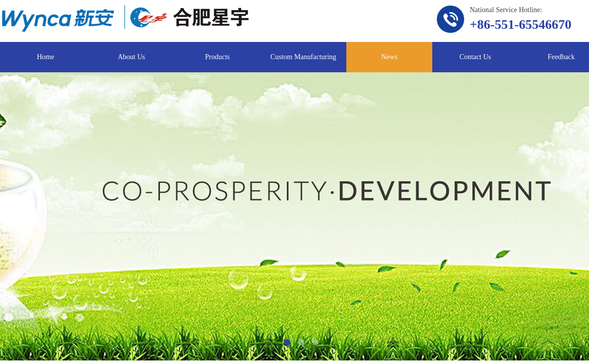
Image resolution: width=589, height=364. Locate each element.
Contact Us (475, 57)
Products (218, 57)
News (389, 57)
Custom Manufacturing (303, 57)
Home (46, 57)
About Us (131, 57)
